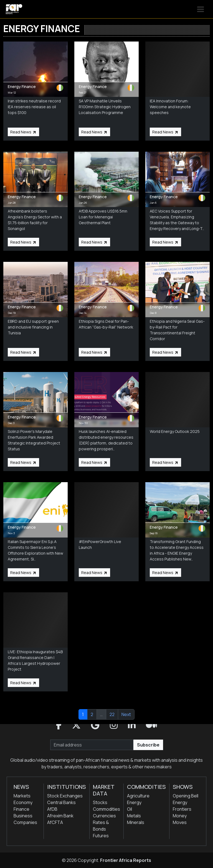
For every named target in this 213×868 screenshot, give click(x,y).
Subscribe (148, 745)
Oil (130, 809)
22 (112, 714)
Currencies (104, 816)
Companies (25, 822)
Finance (21, 809)
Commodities (106, 809)
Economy (23, 802)
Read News (23, 132)
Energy (134, 802)
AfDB (52, 809)
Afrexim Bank (60, 816)
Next (126, 714)
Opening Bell (186, 796)
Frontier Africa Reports (126, 860)
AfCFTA (55, 822)
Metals (134, 816)
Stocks (100, 802)
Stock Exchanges (65, 796)
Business (23, 816)
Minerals (136, 822)
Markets (22, 796)
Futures (101, 836)
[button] (59, 725)
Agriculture (138, 796)
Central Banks (61, 802)
